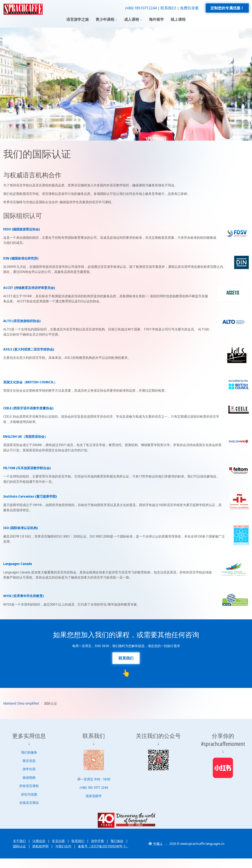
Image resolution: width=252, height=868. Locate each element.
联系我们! (168, 8)
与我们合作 (63, 846)
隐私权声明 (40, 846)
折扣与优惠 (29, 794)
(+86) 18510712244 (141, 8)
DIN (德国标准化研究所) (21, 258)
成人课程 (132, 19)
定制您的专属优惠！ (227, 8)
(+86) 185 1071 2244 (94, 788)
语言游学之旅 (78, 19)
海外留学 (156, 19)
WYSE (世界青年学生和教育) (24, 596)
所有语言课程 (29, 786)
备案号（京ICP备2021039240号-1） (103, 846)
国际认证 (19, 846)
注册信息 (39, 841)
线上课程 (178, 19)
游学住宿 (29, 769)
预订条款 (117, 841)
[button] (158, 844)
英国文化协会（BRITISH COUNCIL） (30, 382)
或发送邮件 (94, 796)
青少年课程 (105, 19)
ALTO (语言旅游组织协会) (22, 321)
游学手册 (97, 841)
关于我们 (19, 841)
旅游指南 (29, 778)
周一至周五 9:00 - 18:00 (94, 779)
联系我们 (78, 841)
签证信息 (29, 761)
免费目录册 (189, 8)
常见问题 (58, 841)
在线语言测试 (29, 803)
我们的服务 (29, 752)
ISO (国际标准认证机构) (21, 528)
